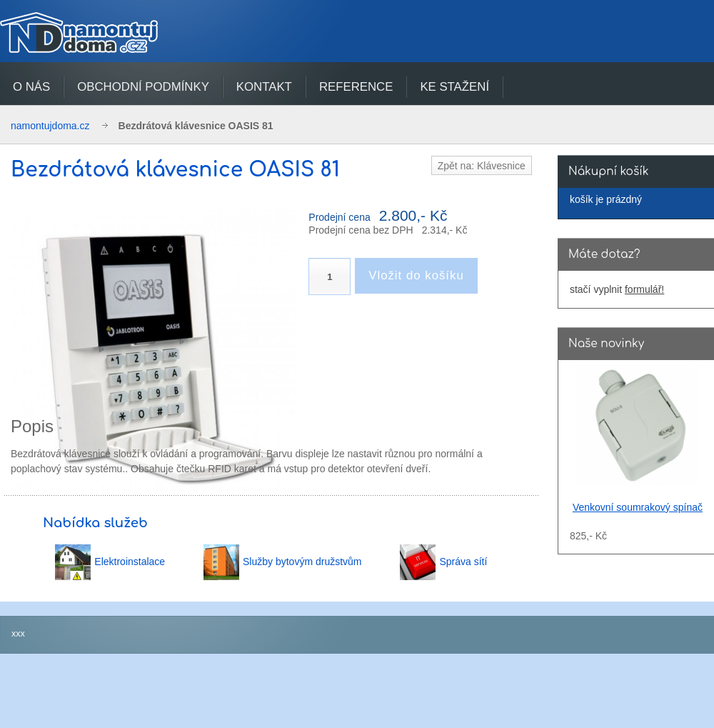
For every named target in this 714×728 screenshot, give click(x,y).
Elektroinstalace (130, 562)
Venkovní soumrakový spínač (638, 507)
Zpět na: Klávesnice (482, 166)
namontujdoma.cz (50, 126)
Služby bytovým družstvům (302, 562)
